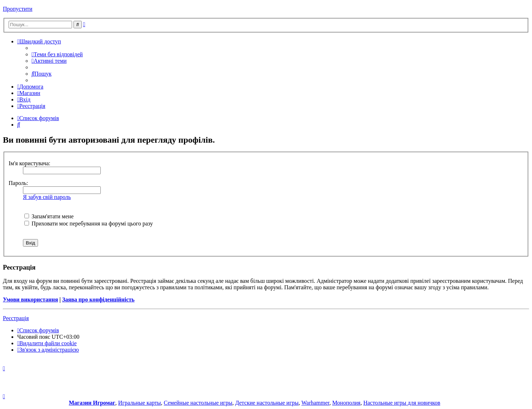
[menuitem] (57, 54)
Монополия (346, 403)
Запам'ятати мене (49, 216)
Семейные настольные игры (198, 403)
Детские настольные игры (267, 403)
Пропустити (18, 9)
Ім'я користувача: (30, 163)
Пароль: (18, 183)
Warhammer (315, 403)
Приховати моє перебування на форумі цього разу (89, 223)
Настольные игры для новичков (402, 403)
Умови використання (30, 299)
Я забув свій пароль (47, 197)
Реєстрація (16, 318)
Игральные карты (140, 403)
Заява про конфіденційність (98, 299)
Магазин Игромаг (92, 403)
